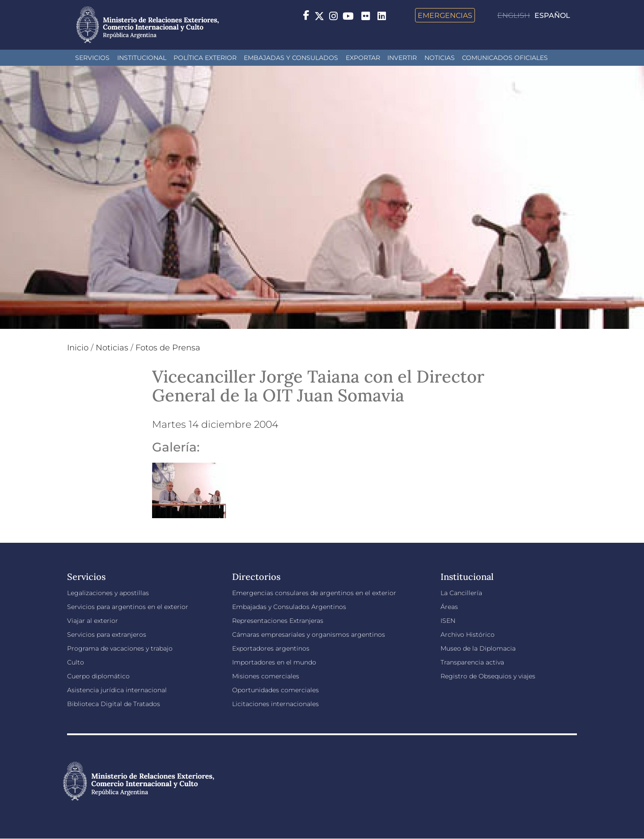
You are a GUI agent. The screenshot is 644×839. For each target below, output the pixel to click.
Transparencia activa (472, 662)
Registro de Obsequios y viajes (488, 676)
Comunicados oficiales (505, 58)
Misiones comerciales (266, 676)
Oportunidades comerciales (275, 690)
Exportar (363, 58)
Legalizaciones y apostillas (108, 593)
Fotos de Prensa (168, 348)
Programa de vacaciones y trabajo (120, 648)
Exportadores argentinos (271, 648)
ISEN (448, 621)
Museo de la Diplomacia (478, 648)
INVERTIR (402, 58)
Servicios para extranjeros (107, 635)
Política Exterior (205, 58)
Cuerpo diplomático (98, 676)
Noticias (440, 58)
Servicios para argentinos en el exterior (128, 607)
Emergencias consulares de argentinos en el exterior (314, 593)
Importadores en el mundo (274, 662)
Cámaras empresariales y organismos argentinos (309, 635)
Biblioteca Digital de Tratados (114, 704)
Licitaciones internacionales (275, 704)
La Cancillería (461, 593)
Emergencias (445, 15)
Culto (76, 662)
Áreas (449, 607)
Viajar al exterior (93, 621)
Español (552, 15)
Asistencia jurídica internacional (117, 690)
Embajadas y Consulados (291, 58)
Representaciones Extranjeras (278, 621)
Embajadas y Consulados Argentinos (289, 607)
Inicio (78, 348)
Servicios (92, 58)
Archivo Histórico (468, 635)
